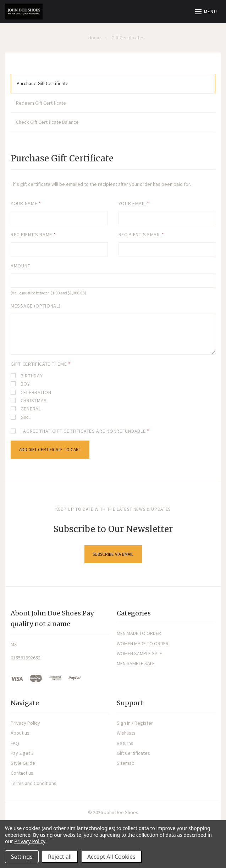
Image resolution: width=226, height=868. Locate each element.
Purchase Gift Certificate (43, 83)
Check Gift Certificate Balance (47, 122)
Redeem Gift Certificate (41, 103)
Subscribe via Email (113, 554)
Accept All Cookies (111, 857)
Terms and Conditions (34, 783)
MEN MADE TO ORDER (139, 633)
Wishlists (126, 733)
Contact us (22, 773)
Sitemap (126, 763)
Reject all (60, 857)
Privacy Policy (25, 723)
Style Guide (23, 763)
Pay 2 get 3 (22, 753)
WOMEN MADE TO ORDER (143, 643)
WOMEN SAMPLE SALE (139, 653)
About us (20, 733)
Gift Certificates (133, 753)
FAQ (15, 743)
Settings (22, 857)
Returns (125, 743)
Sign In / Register (135, 723)
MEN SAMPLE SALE (136, 663)
